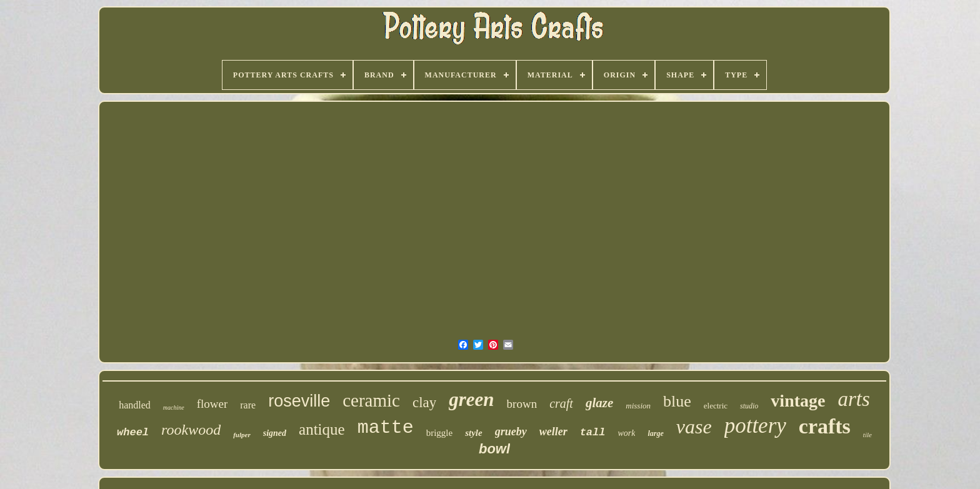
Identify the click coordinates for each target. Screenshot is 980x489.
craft (561, 403)
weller (553, 432)
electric (716, 406)
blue (677, 401)
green (471, 399)
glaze (599, 403)
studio (749, 406)
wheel (133, 432)
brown (522, 404)
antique (322, 429)
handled (135, 405)
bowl (494, 449)
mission (638, 406)
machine (174, 408)
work (626, 433)
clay (424, 403)
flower (212, 404)
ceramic (371, 400)
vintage (798, 401)
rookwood (191, 430)
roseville (299, 401)
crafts (825, 426)
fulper (242, 435)
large (655, 433)
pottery (755, 426)
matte (386, 428)
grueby (511, 432)
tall (593, 432)
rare (248, 405)
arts (853, 399)
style (474, 433)
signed (275, 433)
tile (867, 435)
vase (694, 427)
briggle (440, 433)
